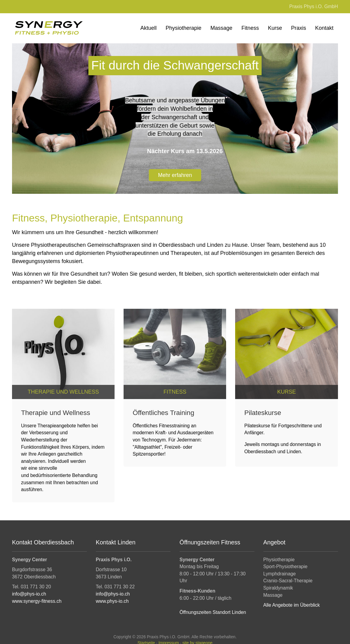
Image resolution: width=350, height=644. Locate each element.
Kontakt (324, 28)
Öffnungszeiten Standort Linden (213, 612)
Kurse (275, 28)
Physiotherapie (184, 28)
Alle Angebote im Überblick (292, 605)
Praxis (299, 28)
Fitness (250, 28)
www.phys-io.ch (112, 601)
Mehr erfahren (175, 175)
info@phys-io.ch (29, 594)
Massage (221, 28)
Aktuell (149, 28)
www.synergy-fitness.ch (37, 601)
